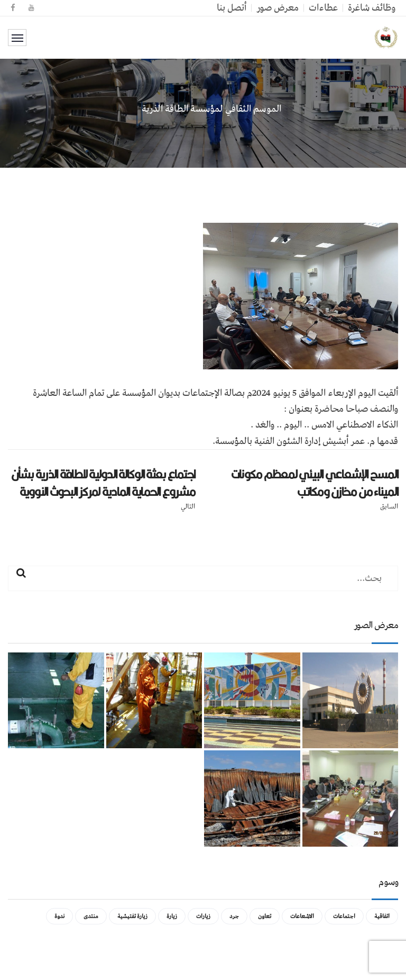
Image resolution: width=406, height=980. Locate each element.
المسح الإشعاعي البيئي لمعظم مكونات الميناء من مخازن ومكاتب (315, 483)
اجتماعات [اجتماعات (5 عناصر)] (344, 916)
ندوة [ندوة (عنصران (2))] (59, 916)
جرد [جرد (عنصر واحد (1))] (234, 916)
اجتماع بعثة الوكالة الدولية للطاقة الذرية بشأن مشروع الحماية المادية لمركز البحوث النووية (103, 483)
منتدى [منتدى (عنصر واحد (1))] (91, 916)
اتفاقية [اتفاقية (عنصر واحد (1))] (382, 916)
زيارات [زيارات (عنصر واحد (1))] (203, 916)
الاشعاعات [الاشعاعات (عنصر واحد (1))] (302, 916)
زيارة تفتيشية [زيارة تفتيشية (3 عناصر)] (132, 916)
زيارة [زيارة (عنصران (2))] (172, 916)
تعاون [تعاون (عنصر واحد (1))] (265, 916)
